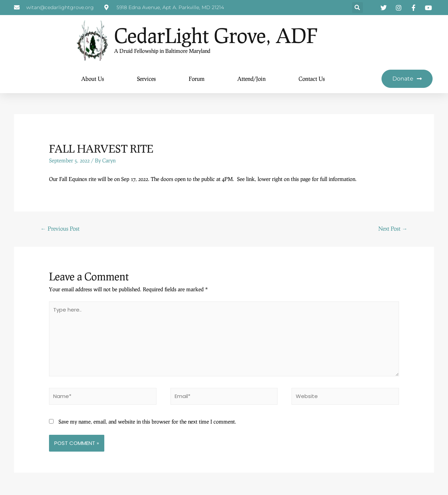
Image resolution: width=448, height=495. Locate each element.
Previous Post (60, 229)
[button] (358, 8)
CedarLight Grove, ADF (221, 35)
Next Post (393, 229)
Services (146, 79)
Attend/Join (251, 79)
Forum (197, 79)
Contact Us (312, 79)
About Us (93, 79)
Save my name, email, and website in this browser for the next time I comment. (147, 423)
